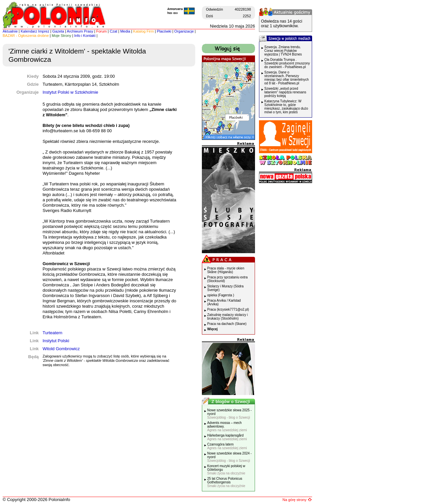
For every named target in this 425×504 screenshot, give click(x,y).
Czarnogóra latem (227, 446)
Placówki (164, 31)
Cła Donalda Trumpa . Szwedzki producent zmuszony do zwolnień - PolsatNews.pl (287, 63)
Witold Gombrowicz (61, 349)
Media (125, 31)
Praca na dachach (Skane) (227, 324)
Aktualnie (10, 31)
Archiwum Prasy (80, 31)
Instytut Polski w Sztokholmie (70, 92)
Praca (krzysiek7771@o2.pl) (228, 309)
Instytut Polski (56, 341)
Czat (114, 31)
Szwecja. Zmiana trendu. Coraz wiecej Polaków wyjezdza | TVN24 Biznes (283, 51)
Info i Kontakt (85, 36)
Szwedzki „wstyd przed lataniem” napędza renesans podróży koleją (285, 92)
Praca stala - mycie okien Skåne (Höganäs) (226, 270)
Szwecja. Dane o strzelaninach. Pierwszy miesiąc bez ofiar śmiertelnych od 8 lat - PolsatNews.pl (287, 78)
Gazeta (58, 31)
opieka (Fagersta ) (221, 295)
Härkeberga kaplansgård (227, 437)
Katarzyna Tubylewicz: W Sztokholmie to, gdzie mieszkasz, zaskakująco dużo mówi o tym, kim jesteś (286, 107)
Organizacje (184, 31)
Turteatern (52, 333)
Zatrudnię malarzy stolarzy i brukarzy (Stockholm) (227, 317)
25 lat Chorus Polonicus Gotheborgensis (226, 482)
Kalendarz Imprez (35, 31)
